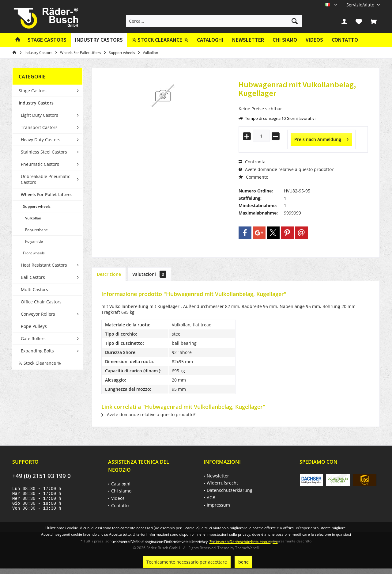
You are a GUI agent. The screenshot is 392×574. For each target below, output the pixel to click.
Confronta (252, 162)
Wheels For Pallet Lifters (46, 194)
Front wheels (34, 253)
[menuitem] (361, 5)
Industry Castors (36, 103)
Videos (314, 40)
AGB (211, 498)
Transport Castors (39, 127)
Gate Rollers (33, 338)
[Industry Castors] (99, 40)
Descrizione (109, 274)
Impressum (218, 505)
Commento (253, 177)
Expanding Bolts (37, 351)
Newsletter (248, 40)
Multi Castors (34, 289)
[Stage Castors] (47, 40)
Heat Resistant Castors (44, 265)
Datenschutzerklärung (230, 490)
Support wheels (37, 206)
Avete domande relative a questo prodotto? (286, 169)
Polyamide (34, 241)
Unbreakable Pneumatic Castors (45, 179)
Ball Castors (33, 277)
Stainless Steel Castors (44, 152)
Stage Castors (33, 91)
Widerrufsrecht (222, 483)
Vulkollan (33, 218)
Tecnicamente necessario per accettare (187, 562)
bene (243, 562)
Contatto (345, 40)
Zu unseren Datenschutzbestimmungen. (244, 542)
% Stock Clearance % (40, 363)
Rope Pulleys (34, 326)
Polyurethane (36, 230)
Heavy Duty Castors (41, 140)
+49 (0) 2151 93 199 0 (41, 476)
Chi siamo (285, 40)
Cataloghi (210, 40)
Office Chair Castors (41, 302)
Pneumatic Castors (40, 164)
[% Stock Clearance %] (160, 40)
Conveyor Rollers (38, 314)
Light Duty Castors (40, 115)
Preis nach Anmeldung (321, 138)
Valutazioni (149, 274)
